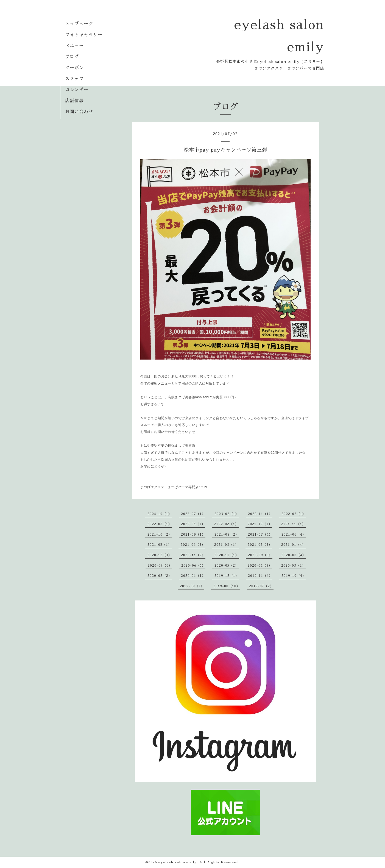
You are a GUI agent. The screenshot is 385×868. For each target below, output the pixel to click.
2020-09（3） (260, 555)
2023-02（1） (227, 514)
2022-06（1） (160, 524)
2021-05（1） (160, 545)
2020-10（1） (227, 555)
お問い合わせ (79, 112)
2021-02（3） (260, 545)
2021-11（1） (293, 524)
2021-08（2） (227, 535)
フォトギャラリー (84, 35)
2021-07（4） (260, 535)
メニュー (74, 46)
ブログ (72, 57)
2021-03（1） (226, 545)
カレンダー (77, 90)
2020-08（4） (294, 555)
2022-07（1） (294, 514)
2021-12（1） (260, 524)
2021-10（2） (160, 535)
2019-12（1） (227, 576)
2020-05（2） (227, 566)
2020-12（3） (160, 555)
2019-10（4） (294, 576)
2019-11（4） (260, 576)
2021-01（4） (293, 545)
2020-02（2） (160, 576)
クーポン (74, 68)
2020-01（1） (193, 576)
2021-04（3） (193, 545)
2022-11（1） (260, 514)
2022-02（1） (226, 524)
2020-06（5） (193, 566)
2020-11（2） (193, 555)
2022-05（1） (193, 524)
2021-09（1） (193, 535)
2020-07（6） (160, 566)
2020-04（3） (260, 566)
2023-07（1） (193, 514)
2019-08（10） (227, 586)
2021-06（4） (294, 535)
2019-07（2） (261, 586)
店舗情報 (74, 101)
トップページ (79, 24)
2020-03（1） (293, 566)
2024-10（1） (160, 514)
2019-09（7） (192, 586)
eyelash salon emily (178, 862)
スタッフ (74, 79)
